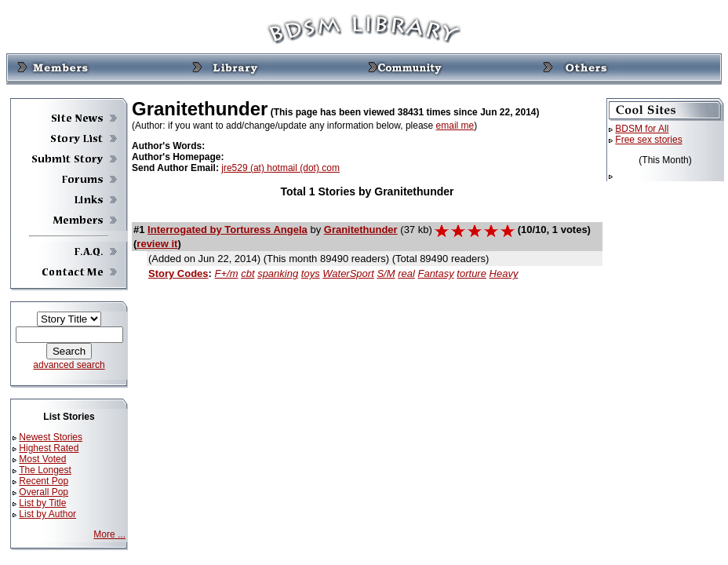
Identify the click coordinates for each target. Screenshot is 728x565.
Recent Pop (44, 481)
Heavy (504, 273)
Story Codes (178, 273)
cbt (248, 273)
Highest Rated (49, 448)
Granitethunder (361, 230)
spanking (278, 273)
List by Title (42, 503)
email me (455, 126)
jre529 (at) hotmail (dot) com (280, 168)
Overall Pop (44, 492)
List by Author (47, 514)
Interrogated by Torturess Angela (227, 230)
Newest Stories (51, 437)
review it (157, 244)
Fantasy (435, 273)
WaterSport (348, 273)
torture (471, 273)
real (406, 273)
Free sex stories (648, 140)
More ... (109, 534)
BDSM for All (642, 129)
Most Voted (42, 459)
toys (311, 273)
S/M (386, 273)
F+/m (227, 273)
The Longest (45, 470)
